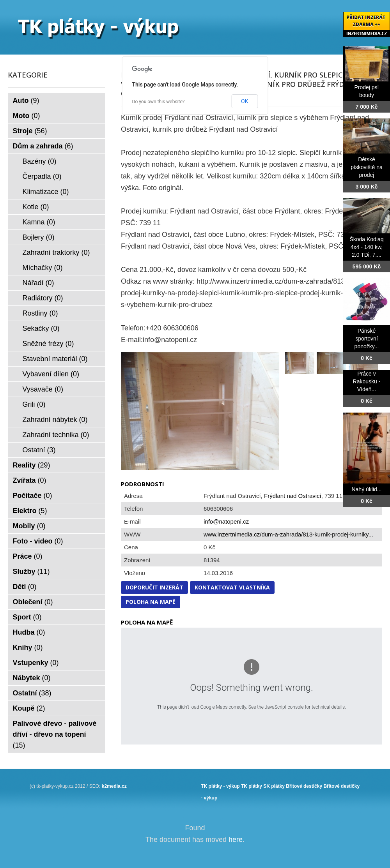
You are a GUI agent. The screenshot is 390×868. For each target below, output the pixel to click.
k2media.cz (114, 786)
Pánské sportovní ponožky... (367, 339)
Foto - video (38, 541)
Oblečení (33, 602)
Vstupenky (36, 663)
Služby (31, 572)
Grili (34, 404)
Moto (27, 116)
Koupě (29, 708)
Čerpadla (42, 176)
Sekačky (41, 328)
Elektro (30, 511)
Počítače (33, 496)
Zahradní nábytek (55, 420)
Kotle (36, 207)
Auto (26, 101)
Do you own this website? (159, 102)
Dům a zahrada (43, 146)
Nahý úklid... (366, 489)
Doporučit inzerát (154, 587)
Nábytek (32, 678)
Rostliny (40, 313)
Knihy (28, 647)
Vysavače (43, 389)
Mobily (29, 526)
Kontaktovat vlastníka (232, 587)
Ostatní (39, 450)
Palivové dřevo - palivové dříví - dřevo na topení (55, 734)
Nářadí (38, 283)
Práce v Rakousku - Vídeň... (367, 381)
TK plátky (252, 786)
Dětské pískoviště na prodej (367, 167)
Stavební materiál (55, 359)
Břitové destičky (304, 786)
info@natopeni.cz (226, 521)
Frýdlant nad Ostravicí (293, 496)
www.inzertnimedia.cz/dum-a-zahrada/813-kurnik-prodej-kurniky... (288, 534)
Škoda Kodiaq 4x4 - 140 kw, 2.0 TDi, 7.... (366, 247)
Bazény (40, 161)
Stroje (30, 131)
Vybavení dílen (51, 374)
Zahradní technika (56, 435)
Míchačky (43, 268)
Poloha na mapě (151, 602)
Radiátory (43, 298)
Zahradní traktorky (56, 252)
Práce (28, 556)
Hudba (29, 632)
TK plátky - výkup (220, 786)
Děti (25, 587)
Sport (27, 617)
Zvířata (30, 480)
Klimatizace (46, 192)
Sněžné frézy (48, 344)
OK (245, 101)
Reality (32, 465)
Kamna (39, 222)
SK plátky (274, 786)
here (236, 840)
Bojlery (39, 237)
